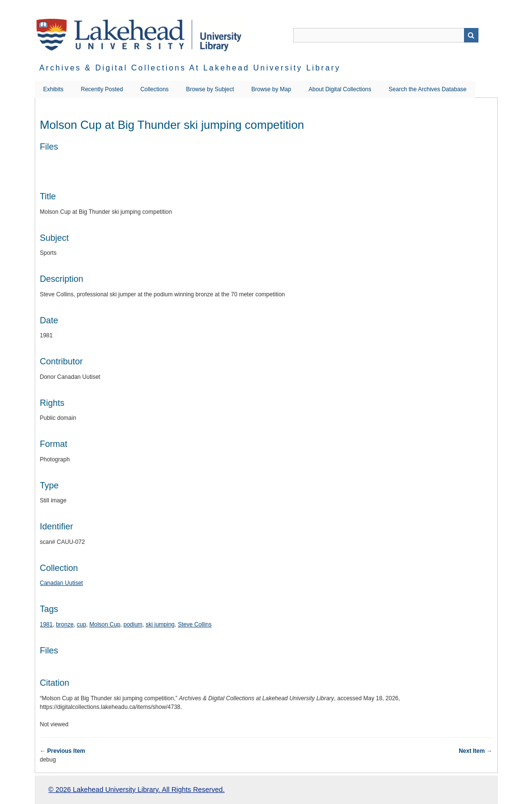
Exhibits (54, 89)
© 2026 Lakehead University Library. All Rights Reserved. (136, 790)
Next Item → (475, 751)
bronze (65, 624)
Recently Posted (102, 89)
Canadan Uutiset (61, 583)
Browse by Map (271, 89)
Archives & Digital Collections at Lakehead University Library (190, 68)
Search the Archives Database (428, 89)
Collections (155, 89)
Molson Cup (105, 624)
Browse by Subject (210, 89)
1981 (47, 624)
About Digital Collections (340, 89)
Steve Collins (195, 624)
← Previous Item (63, 751)
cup (81, 624)
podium (133, 624)
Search (471, 35)
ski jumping (160, 624)
